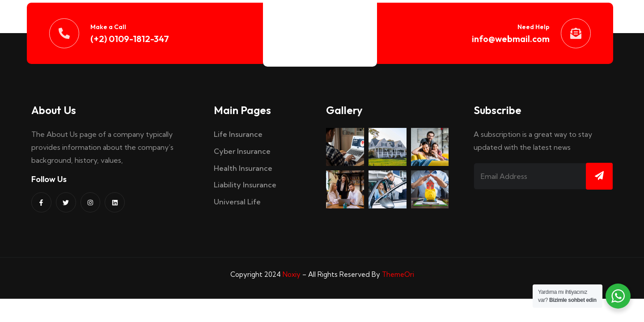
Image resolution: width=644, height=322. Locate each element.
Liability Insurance (245, 185)
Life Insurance (238, 134)
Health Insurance (243, 168)
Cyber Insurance (242, 151)
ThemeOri (398, 274)
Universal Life (237, 202)
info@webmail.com (511, 39)
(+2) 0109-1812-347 (130, 39)
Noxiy (292, 274)
